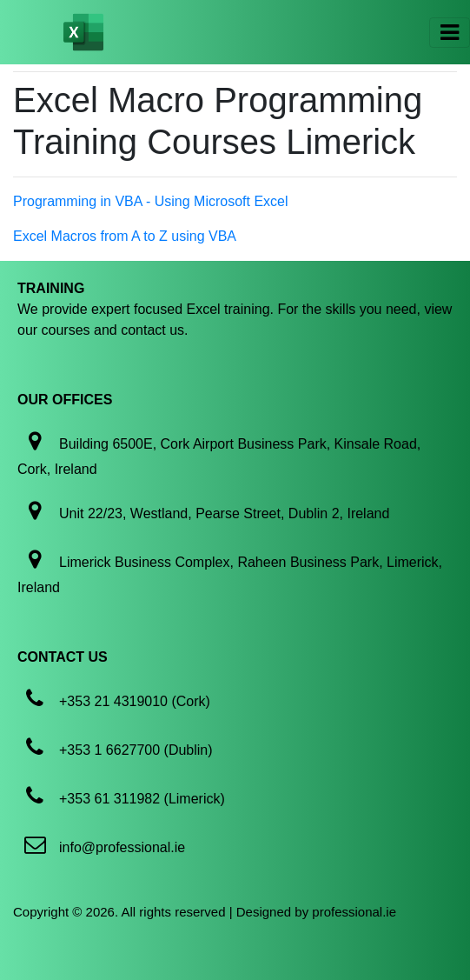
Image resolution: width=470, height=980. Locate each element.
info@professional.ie (122, 847)
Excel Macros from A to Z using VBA (125, 236)
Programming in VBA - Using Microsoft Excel (151, 201)
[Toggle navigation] (450, 33)
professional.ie (354, 912)
